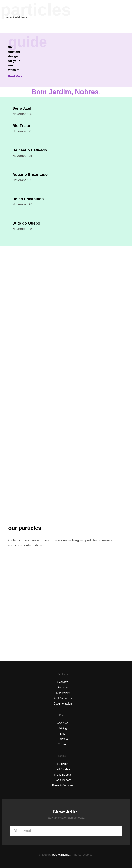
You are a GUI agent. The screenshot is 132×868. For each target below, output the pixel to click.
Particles (63, 687)
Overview (63, 682)
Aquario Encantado (30, 175)
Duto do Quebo (26, 223)
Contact (63, 745)
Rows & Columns (63, 785)
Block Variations (63, 698)
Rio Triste (21, 126)
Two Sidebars (63, 780)
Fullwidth (63, 764)
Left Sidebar (63, 769)
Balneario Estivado (30, 150)
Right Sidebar (63, 775)
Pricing (63, 728)
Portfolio (63, 739)
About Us (63, 723)
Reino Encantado (28, 199)
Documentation (63, 704)
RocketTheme (61, 855)
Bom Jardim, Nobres (66, 92)
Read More (15, 76)
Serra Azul (22, 108)
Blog (63, 734)
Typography (63, 693)
